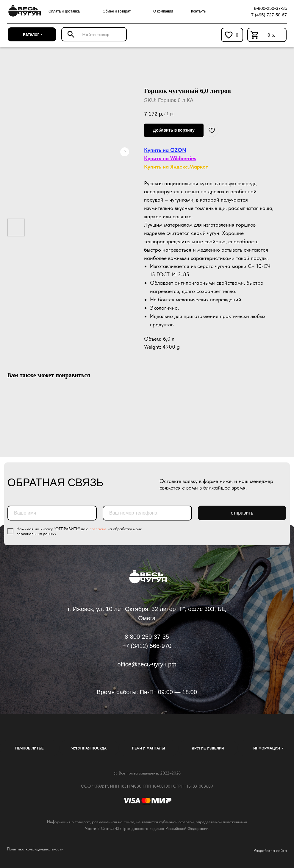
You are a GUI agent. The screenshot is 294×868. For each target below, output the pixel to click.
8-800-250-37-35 (270, 8)
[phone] (147, 513)
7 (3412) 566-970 (149, 646)
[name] (52, 513)
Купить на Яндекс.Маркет (176, 167)
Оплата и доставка (64, 11)
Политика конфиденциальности (35, 849)
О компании (163, 11)
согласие (98, 529)
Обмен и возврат (117, 11)
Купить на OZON (165, 150)
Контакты (199, 11)
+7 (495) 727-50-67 (268, 15)
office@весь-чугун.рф (147, 664)
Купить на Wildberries (170, 158)
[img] (24, 11)
